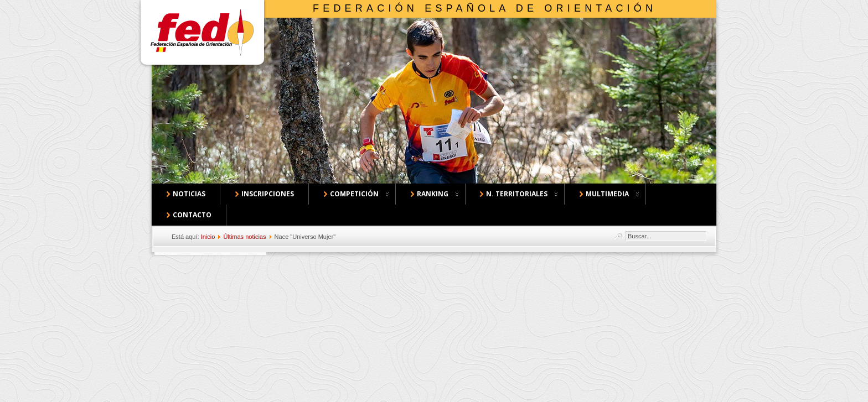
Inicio (208, 237)
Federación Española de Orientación (485, 8)
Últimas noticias (244, 237)
